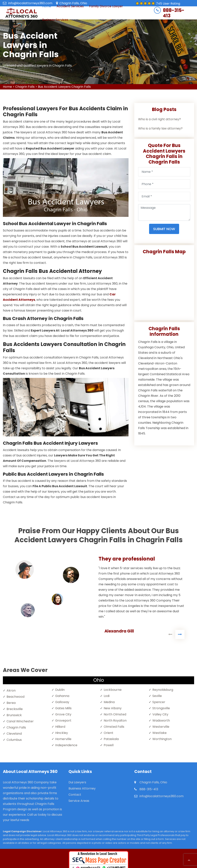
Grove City (63, 714)
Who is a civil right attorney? (159, 119)
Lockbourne (113, 690)
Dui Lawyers (77, 782)
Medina (109, 702)
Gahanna (62, 696)
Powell (109, 745)
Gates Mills (63, 708)
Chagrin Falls (25, 87)
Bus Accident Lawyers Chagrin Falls (64, 87)
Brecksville (15, 709)
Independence (66, 745)
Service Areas (79, 801)
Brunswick (14, 715)
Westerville (161, 727)
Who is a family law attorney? (160, 128)
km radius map (164, 286)
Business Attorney (82, 788)
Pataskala (111, 739)
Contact (75, 795)
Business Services (55, 20)
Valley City (160, 714)
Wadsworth (161, 721)
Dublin (60, 690)
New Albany (113, 708)
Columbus (14, 740)
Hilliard (60, 727)
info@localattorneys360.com (30, 3)
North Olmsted (115, 714)
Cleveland (14, 734)
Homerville (63, 739)
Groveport (63, 721)
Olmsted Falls (114, 727)
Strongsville (161, 708)
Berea (11, 703)
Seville (157, 696)
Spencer (159, 702)
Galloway (62, 702)
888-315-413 (174, 13)
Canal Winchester (20, 721)
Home (7, 87)
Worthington (162, 739)
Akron (11, 690)
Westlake (159, 733)
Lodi (107, 696)
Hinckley (62, 733)
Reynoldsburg (163, 690)
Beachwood (15, 697)
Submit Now (164, 229)
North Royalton (115, 721)
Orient (109, 733)
